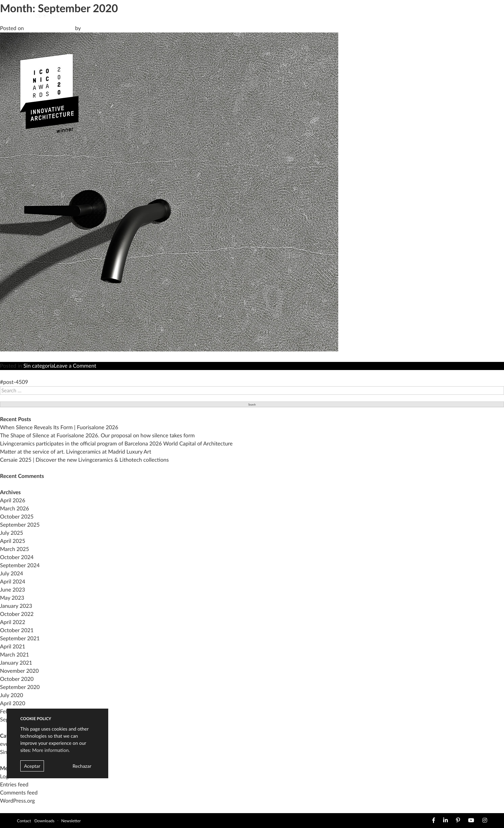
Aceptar (32, 766)
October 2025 (17, 517)
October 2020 (17, 679)
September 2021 (20, 638)
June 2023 (13, 590)
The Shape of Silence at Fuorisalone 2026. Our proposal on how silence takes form (97, 435)
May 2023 (12, 598)
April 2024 (13, 582)
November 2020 (19, 671)
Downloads (44, 821)
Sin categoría (39, 366)
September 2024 (20, 565)
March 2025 (15, 549)
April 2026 (13, 500)
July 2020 (12, 695)
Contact (24, 821)
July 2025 (12, 533)
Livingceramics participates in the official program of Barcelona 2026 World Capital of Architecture (116, 444)
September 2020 (20, 687)
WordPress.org (17, 801)
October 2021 (17, 630)
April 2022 (13, 622)
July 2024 (12, 573)
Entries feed (14, 785)
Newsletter (71, 821)
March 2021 (15, 655)
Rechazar (82, 766)
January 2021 (16, 663)
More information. (51, 750)
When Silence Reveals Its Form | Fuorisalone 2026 (59, 427)
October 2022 (17, 614)
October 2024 (17, 557)
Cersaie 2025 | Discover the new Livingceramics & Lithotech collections (84, 460)
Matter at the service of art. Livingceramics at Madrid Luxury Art (76, 452)
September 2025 (20, 525)
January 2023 (16, 606)
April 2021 (13, 647)
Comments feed (19, 793)
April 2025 (13, 541)
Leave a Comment (75, 366)
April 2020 (13, 703)
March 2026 (15, 509)
